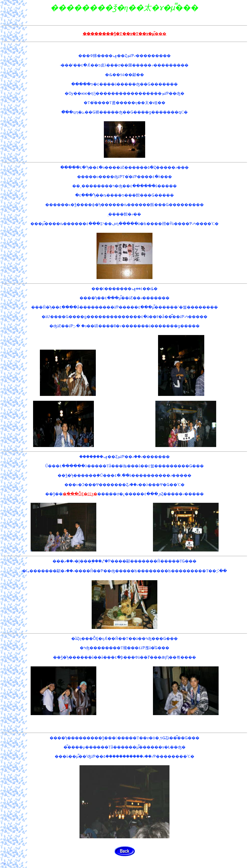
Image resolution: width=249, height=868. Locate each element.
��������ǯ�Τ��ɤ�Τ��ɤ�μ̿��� (124, 34)
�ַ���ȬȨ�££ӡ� (80, 494)
